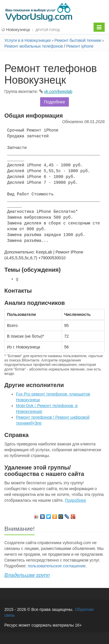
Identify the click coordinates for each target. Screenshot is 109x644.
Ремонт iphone (80, 46)
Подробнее (54, 102)
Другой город (48, 30)
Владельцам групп (27, 575)
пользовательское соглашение (57, 566)
